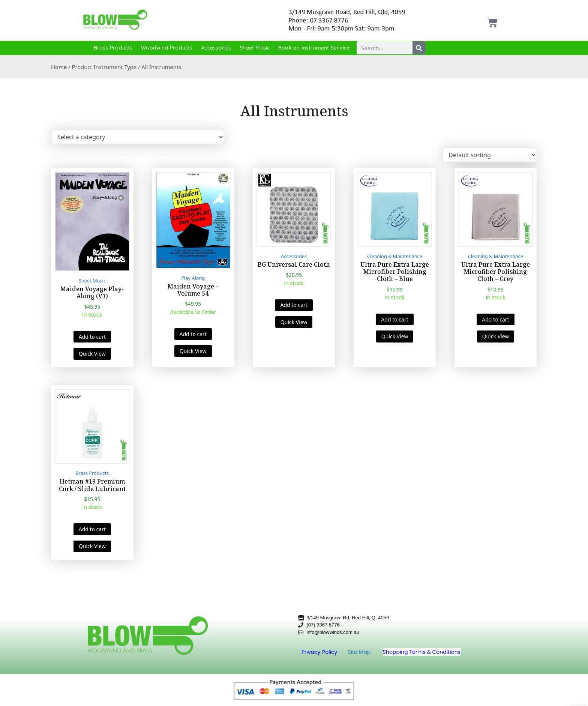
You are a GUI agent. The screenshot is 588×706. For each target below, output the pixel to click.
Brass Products (113, 48)
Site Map (360, 652)
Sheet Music (255, 48)
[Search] (419, 48)
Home (59, 67)
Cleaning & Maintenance (395, 256)
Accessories (216, 48)
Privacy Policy (320, 652)
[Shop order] (490, 155)
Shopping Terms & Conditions (422, 652)
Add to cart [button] (92, 337)
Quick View (92, 354)
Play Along (193, 278)
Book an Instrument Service (314, 48)
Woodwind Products (167, 48)
